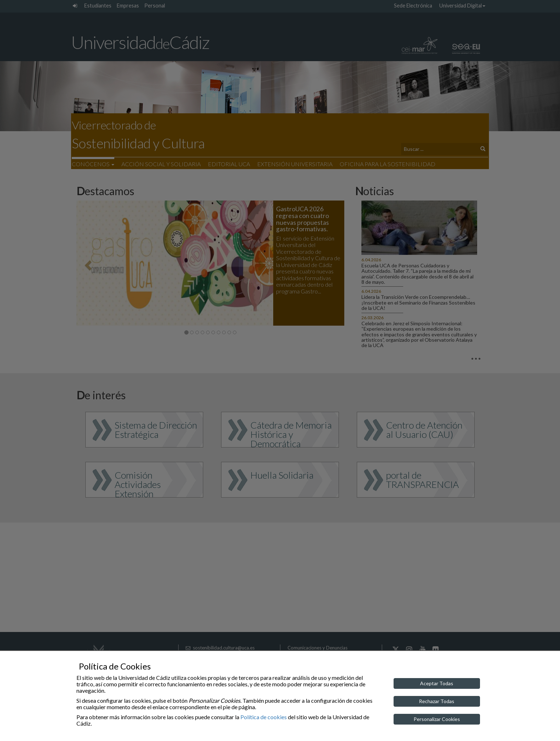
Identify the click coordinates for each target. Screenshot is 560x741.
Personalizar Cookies (437, 719)
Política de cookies (264, 717)
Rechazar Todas (437, 701)
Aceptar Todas (437, 683)
